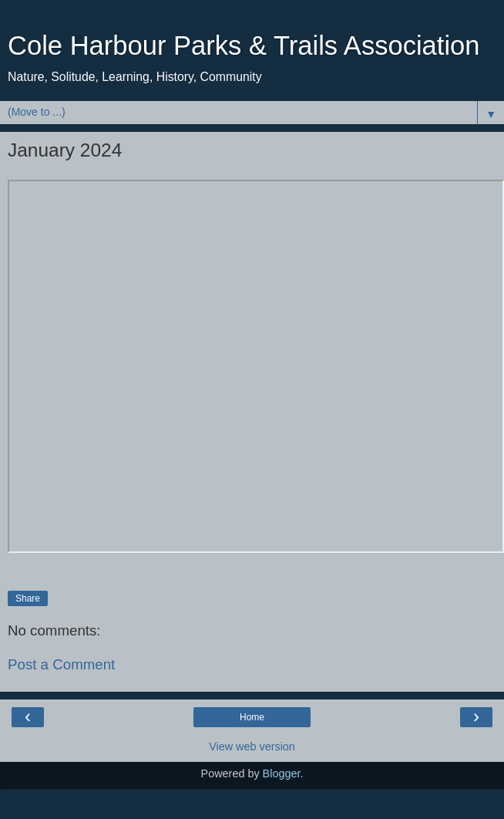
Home (252, 717)
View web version (252, 747)
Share (28, 598)
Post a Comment (61, 664)
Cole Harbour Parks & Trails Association (244, 45)
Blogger (282, 773)
